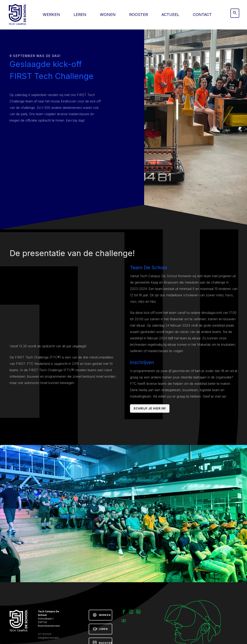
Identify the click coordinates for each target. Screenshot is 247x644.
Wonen (108, 15)
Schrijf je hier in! (150, 408)
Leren (80, 15)
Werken (51, 15)
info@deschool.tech (48, 638)
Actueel (170, 15)
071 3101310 (45, 634)
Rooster (139, 15)
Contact (202, 15)
